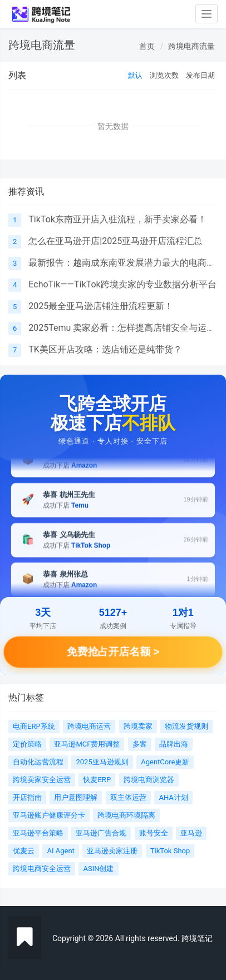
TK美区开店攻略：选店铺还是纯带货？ (105, 349)
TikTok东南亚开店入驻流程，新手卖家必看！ (117, 219)
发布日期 (200, 75)
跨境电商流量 (191, 46)
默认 (135, 75)
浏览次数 (164, 75)
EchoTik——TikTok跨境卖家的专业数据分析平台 (122, 284)
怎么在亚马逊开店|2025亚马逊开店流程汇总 (115, 241)
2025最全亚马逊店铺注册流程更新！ (101, 306)
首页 (147, 46)
